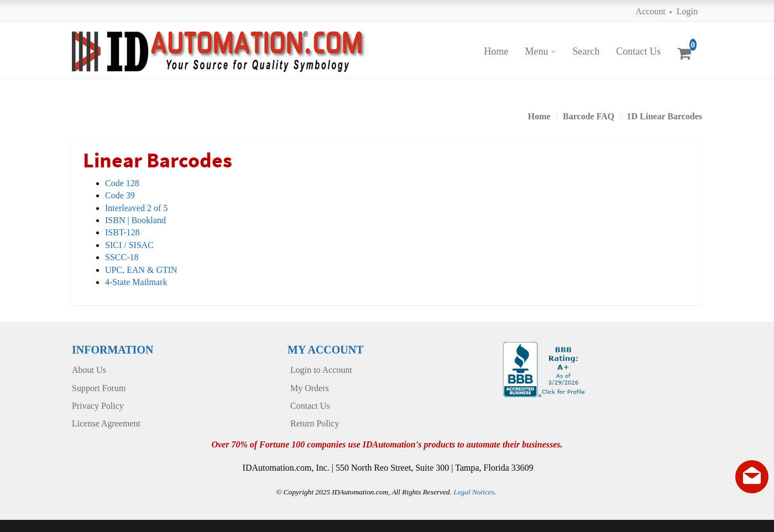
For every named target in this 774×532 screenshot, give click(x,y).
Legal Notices (474, 492)
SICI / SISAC (129, 245)
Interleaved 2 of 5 (136, 208)
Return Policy (315, 423)
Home (496, 51)
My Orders (310, 388)
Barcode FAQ (589, 116)
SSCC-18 (122, 257)
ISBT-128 (122, 232)
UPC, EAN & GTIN (141, 270)
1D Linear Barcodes (665, 116)
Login (687, 11)
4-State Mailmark (136, 282)
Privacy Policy (98, 406)
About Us (89, 370)
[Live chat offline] (752, 477)
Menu (536, 51)
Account (651, 11)
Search (586, 51)
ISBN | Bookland (135, 220)
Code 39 (120, 195)
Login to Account (321, 370)
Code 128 (122, 183)
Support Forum (99, 388)
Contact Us (638, 51)
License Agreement (106, 423)
